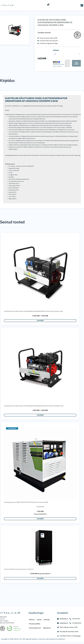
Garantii (39, 620)
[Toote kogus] (67, 64)
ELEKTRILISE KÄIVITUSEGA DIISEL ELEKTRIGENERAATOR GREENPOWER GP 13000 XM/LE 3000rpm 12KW (33, 312)
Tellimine (32, 620)
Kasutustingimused (35, 628)
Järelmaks (47, 620)
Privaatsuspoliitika (35, 624)
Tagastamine (47, 628)
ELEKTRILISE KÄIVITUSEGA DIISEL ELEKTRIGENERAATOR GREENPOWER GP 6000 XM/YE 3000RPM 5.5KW (34, 406)
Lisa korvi (77, 64)
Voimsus (56, 50)
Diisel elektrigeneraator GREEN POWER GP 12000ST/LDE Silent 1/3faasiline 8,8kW (26, 502)
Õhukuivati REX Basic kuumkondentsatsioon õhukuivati (19, 569)
